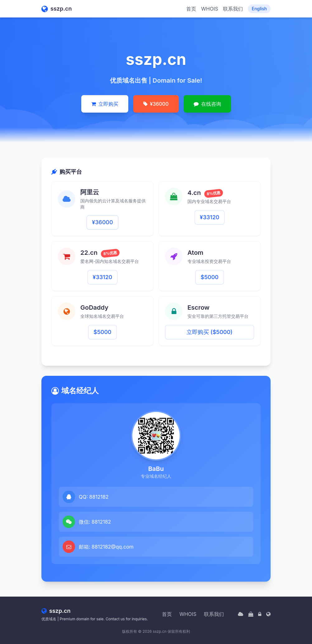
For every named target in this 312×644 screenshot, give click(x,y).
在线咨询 (207, 104)
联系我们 (233, 9)
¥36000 (156, 104)
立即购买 (105, 104)
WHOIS (210, 9)
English (259, 9)
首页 (191, 9)
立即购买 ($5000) (209, 332)
